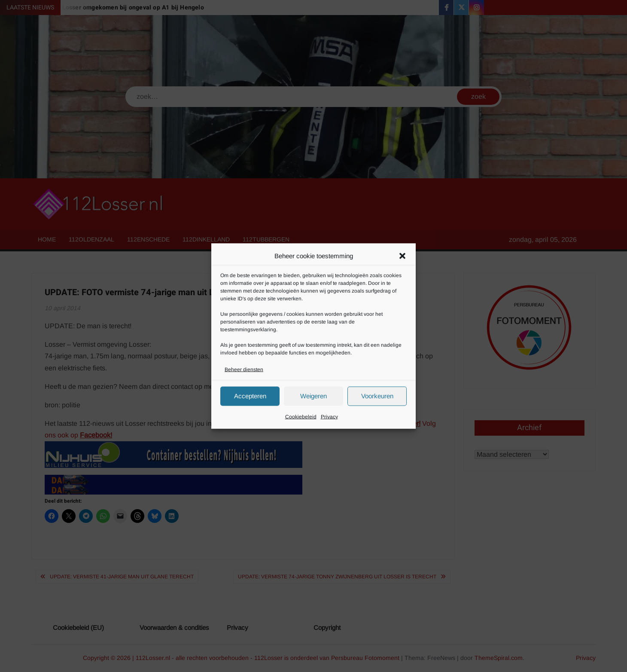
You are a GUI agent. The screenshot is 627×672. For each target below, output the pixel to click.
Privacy (329, 416)
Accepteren (250, 396)
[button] (402, 256)
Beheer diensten (244, 369)
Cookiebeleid (301, 416)
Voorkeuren (377, 396)
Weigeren (313, 396)
